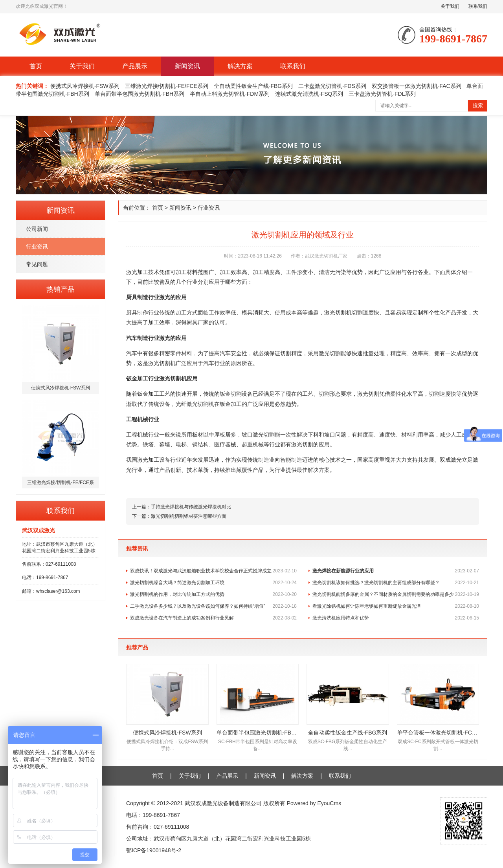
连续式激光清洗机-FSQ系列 (309, 94)
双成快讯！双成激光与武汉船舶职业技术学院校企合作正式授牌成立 (213, 571)
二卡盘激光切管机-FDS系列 (332, 86)
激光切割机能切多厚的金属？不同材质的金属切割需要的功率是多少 (396, 594)
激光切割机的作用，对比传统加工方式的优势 (213, 594)
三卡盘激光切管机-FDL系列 (382, 94)
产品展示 (135, 66)
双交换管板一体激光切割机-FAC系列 (417, 86)
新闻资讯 (187, 66)
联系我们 (478, 6)
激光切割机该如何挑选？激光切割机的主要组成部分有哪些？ (396, 583)
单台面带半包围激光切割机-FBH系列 (140, 94)
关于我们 (450, 6)
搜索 (478, 105)
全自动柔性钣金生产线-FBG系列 (253, 86)
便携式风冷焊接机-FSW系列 (85, 86)
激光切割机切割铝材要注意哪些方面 (189, 516)
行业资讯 (37, 247)
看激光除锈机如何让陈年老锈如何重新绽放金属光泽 (396, 606)
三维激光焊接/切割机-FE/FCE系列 (167, 86)
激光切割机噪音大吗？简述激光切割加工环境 (213, 583)
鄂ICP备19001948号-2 (154, 850)
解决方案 (240, 66)
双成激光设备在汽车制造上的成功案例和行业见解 (213, 618)
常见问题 (37, 264)
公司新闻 (37, 229)
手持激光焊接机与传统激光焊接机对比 (191, 507)
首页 (36, 66)
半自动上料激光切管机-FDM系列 (230, 94)
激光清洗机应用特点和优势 (396, 618)
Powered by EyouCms (313, 803)
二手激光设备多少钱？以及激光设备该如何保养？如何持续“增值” (213, 606)
